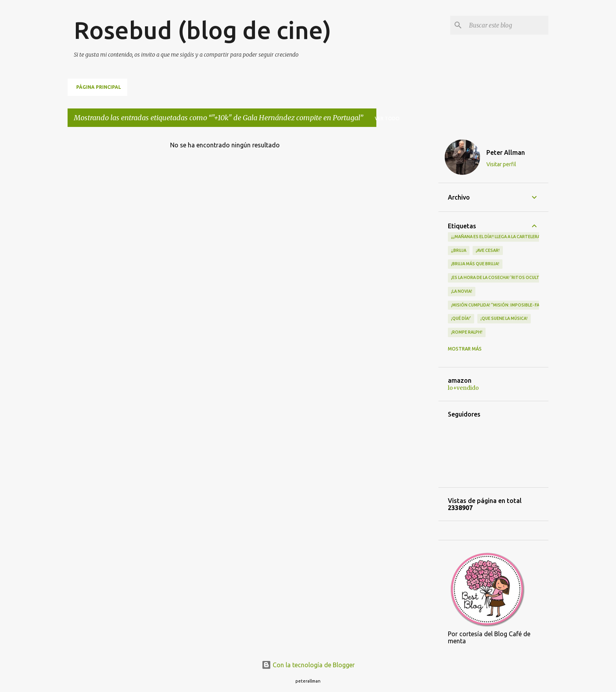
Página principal (99, 87)
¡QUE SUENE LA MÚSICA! (504, 318)
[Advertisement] (407, 251)
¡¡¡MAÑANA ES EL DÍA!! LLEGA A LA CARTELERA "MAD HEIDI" (509, 237)
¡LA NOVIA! (462, 291)
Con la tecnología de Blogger (308, 665)
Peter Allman (506, 152)
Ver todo (387, 118)
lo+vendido (463, 388)
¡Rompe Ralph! (467, 332)
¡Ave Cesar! (488, 250)
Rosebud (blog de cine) (203, 30)
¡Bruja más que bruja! (475, 264)
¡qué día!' (461, 318)
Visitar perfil (501, 164)
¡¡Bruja (459, 250)
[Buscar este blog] (507, 25)
